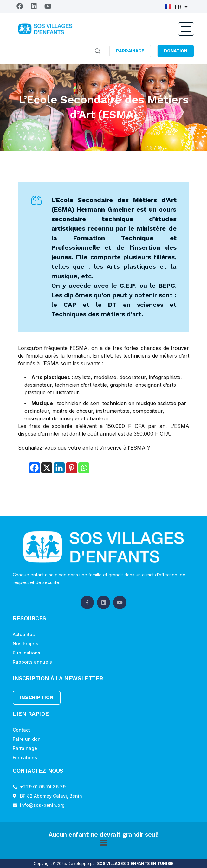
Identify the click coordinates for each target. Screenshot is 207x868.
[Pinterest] (71, 468)
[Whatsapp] (84, 468)
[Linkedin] (59, 468)
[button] (103, 843)
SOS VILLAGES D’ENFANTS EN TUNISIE (135, 863)
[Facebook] (34, 468)
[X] (47, 468)
